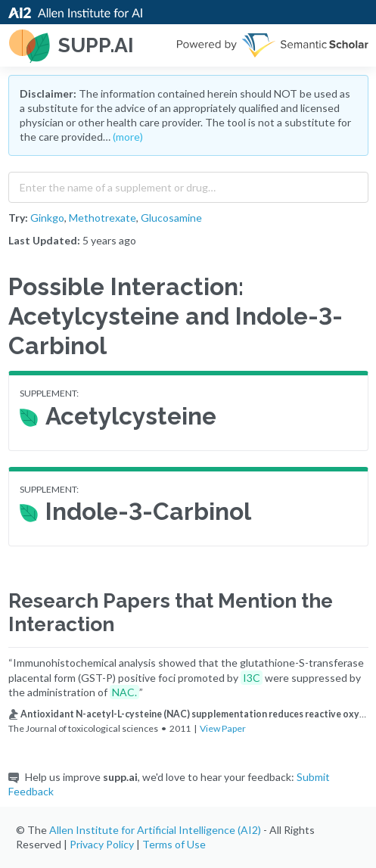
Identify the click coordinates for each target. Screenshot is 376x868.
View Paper (223, 728)
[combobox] (188, 184)
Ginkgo (47, 218)
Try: (18, 218)
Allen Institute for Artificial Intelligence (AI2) (155, 830)
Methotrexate (103, 218)
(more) (128, 137)
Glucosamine (171, 218)
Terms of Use (174, 844)
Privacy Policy (102, 844)
